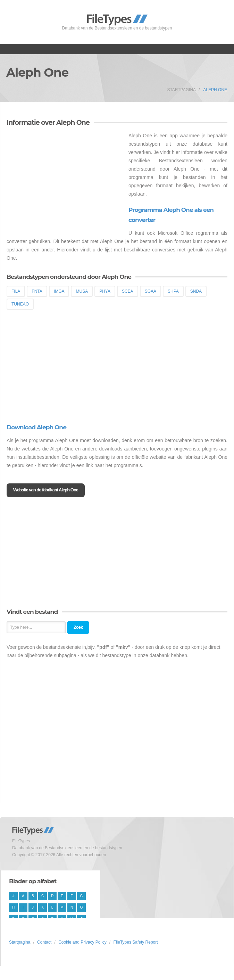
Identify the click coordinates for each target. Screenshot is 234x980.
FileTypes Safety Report (136, 942)
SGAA (151, 291)
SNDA (196, 291)
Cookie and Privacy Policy (82, 942)
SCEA (128, 291)
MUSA (82, 291)
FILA (16, 291)
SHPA (173, 291)
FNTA (37, 291)
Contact (44, 942)
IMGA (59, 291)
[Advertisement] (65, 180)
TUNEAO (20, 304)
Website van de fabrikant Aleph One (46, 490)
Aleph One (215, 90)
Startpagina (181, 90)
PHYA (105, 291)
